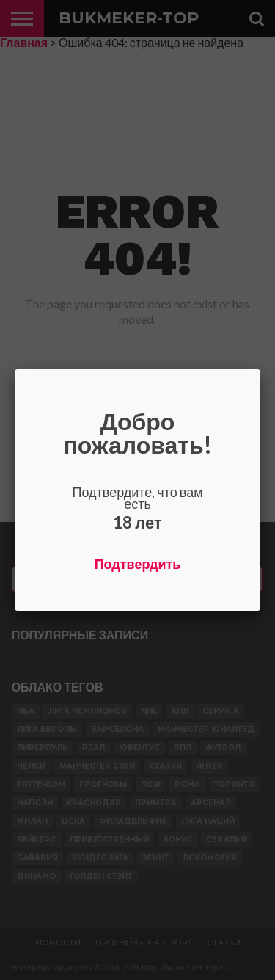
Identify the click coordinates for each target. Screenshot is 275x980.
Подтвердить (138, 564)
